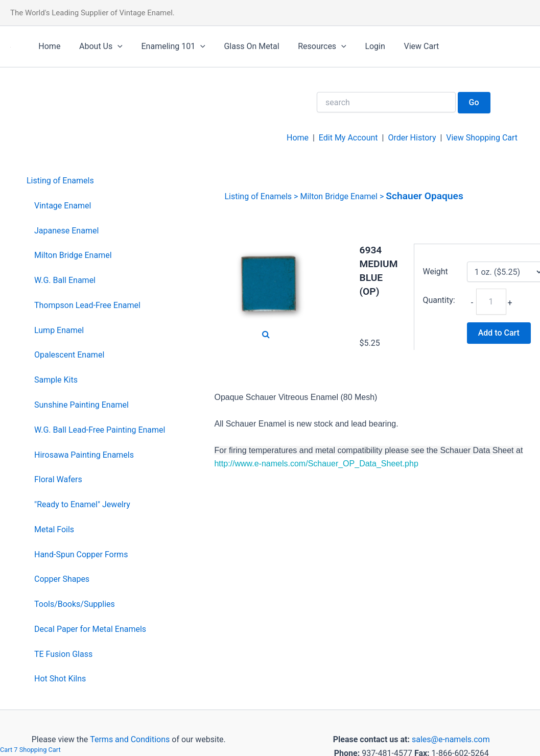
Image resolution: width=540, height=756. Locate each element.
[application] (114, 46)
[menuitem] (96, 181)
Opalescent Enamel (69, 355)
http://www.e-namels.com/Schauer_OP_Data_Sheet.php (316, 464)
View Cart (406, 46)
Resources (311, 46)
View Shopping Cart (482, 138)
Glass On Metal (243, 46)
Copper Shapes (62, 579)
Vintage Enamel (63, 206)
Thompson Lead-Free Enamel (87, 305)
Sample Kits (56, 380)
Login (362, 46)
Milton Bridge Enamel (73, 255)
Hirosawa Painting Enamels (84, 455)
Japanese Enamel (66, 231)
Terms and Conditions (129, 739)
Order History (412, 138)
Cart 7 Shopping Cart (30, 750)
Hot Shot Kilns (60, 679)
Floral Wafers (58, 479)
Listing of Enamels (60, 181)
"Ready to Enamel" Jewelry (82, 504)
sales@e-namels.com (451, 739)
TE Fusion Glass (63, 654)
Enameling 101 (167, 46)
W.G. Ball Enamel (65, 280)
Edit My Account (348, 138)
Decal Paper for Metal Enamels (90, 629)
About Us (97, 46)
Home (48, 46)
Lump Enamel (59, 330)
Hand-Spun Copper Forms (81, 554)
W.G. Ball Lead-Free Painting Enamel (100, 430)
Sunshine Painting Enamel (81, 405)
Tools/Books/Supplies (75, 604)
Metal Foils (54, 529)
